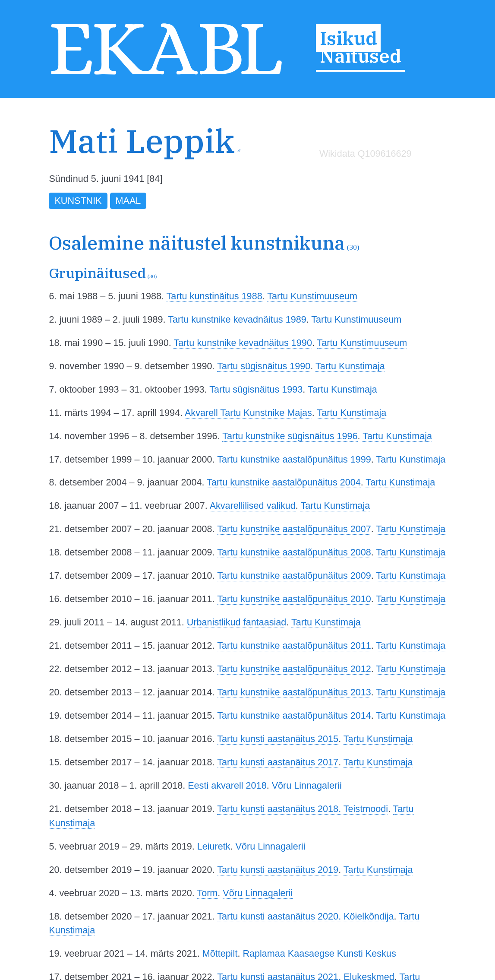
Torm (207, 893)
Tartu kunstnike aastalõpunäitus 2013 (294, 692)
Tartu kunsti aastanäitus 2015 (278, 739)
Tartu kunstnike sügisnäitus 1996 (290, 436)
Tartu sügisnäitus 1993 (256, 389)
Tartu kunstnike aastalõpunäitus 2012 (294, 669)
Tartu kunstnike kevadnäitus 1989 (237, 319)
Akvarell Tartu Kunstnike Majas (248, 413)
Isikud (348, 38)
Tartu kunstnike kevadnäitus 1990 (243, 343)
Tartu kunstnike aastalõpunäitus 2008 (294, 552)
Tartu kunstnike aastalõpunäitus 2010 (294, 599)
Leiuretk (214, 846)
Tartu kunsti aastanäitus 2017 (278, 762)
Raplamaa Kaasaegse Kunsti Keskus (319, 953)
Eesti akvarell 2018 (227, 785)
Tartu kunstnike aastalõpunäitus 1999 (294, 459)
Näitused (361, 56)
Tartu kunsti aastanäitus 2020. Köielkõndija (305, 916)
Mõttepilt (220, 953)
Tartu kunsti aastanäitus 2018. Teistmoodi (303, 809)
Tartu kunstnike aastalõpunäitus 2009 (294, 576)
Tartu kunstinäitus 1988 (214, 296)
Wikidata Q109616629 (366, 154)
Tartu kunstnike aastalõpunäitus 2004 (284, 482)
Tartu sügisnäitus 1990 (264, 366)
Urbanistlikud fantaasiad (236, 622)
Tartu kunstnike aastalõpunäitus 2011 (294, 645)
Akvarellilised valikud (253, 506)
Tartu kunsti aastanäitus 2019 (278, 870)
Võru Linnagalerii (307, 785)
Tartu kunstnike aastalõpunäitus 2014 (294, 715)
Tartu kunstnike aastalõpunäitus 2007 (294, 529)
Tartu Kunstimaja (350, 366)
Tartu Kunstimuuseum (312, 296)
